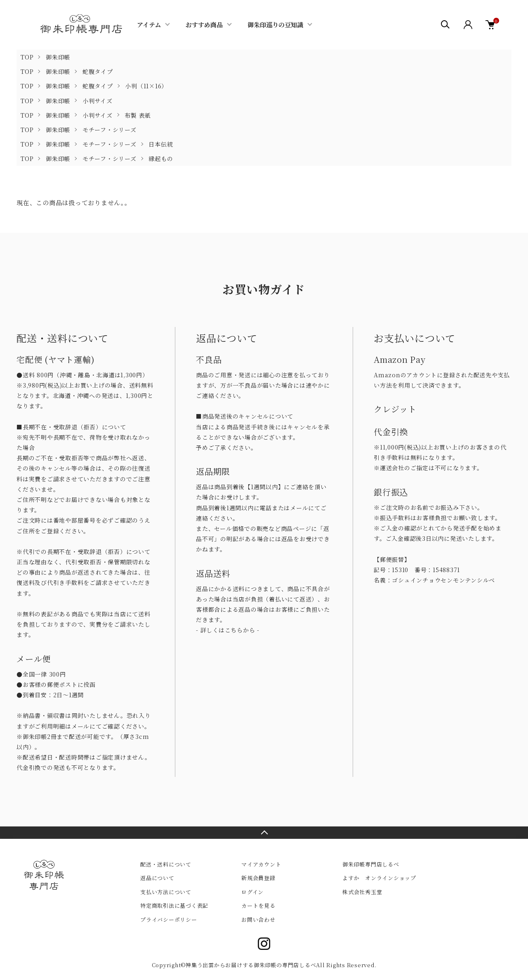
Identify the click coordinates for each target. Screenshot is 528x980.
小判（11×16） (146, 86)
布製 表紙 (138, 115)
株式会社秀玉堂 (362, 892)
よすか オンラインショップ (379, 878)
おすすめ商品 (204, 25)
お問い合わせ (258, 920)
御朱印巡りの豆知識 (275, 25)
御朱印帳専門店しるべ (371, 864)
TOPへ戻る (264, 833)
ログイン (252, 892)
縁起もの (161, 159)
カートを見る (258, 905)
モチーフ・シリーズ (110, 130)
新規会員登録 (258, 878)
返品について (157, 878)
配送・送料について (166, 864)
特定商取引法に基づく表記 (174, 905)
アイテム (149, 25)
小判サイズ (98, 101)
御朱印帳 (58, 57)
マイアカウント (261, 864)
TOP (27, 57)
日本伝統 (161, 144)
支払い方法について (166, 892)
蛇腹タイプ (98, 71)
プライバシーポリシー (169, 920)
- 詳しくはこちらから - (228, 630)
